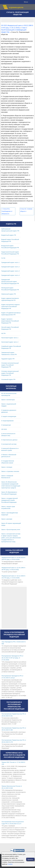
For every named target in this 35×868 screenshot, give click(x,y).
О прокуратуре (6, 425)
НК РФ (3, 333)
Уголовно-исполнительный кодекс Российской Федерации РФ (10, 365)
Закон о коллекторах (8, 400)
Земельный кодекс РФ (9, 294)
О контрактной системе (9, 444)
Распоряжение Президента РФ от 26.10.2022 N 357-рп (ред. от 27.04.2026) (12, 658)
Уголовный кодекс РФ (8, 379)
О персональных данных (9, 440)
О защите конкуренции (9, 416)
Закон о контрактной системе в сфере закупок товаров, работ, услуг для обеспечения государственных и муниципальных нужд (11, 538)
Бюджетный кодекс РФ (9, 235)
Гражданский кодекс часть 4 (10, 275)
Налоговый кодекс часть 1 (10, 338)
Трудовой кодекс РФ (8, 359)
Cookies (10, 864)
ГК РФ (3, 258)
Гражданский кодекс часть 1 (10, 262)
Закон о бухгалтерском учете (11, 529)
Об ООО (4, 429)
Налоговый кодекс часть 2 (10, 342)
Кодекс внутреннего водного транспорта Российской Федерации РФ (10, 306)
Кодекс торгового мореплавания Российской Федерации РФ (10, 321)
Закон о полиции (7, 467)
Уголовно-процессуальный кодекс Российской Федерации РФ (10, 373)
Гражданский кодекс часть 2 (10, 267)
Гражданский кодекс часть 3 (10, 271)
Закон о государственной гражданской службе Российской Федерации (9, 500)
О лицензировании (7, 421)
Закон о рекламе (7, 519)
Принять (30, 859)
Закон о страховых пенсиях (10, 471)
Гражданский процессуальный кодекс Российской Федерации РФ (10, 281)
